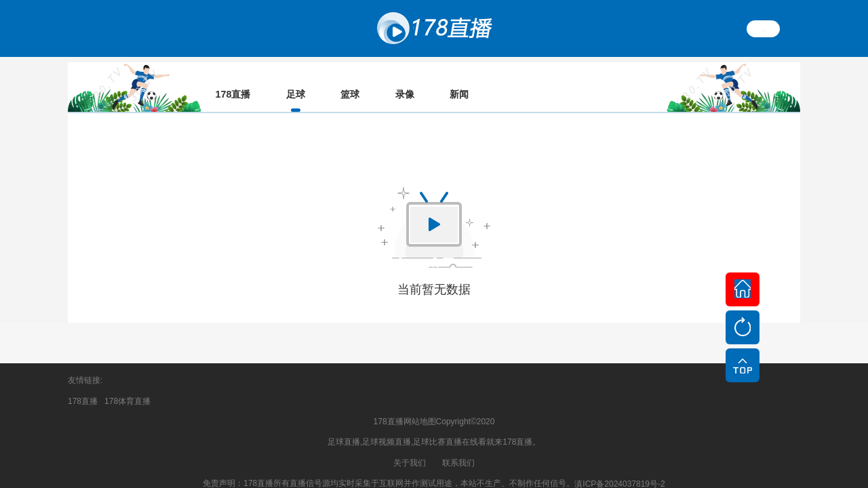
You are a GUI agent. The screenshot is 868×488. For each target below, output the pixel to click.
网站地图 (420, 409)
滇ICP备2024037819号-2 (619, 471)
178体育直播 (127, 388)
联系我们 (458, 450)
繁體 (764, 28)
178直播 (83, 388)
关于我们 (410, 450)
